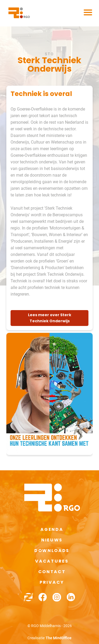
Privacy (52, 582)
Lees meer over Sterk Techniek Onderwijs (50, 318)
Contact (52, 572)
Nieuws (52, 540)
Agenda (52, 529)
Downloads (52, 551)
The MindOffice (59, 638)
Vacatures (52, 561)
